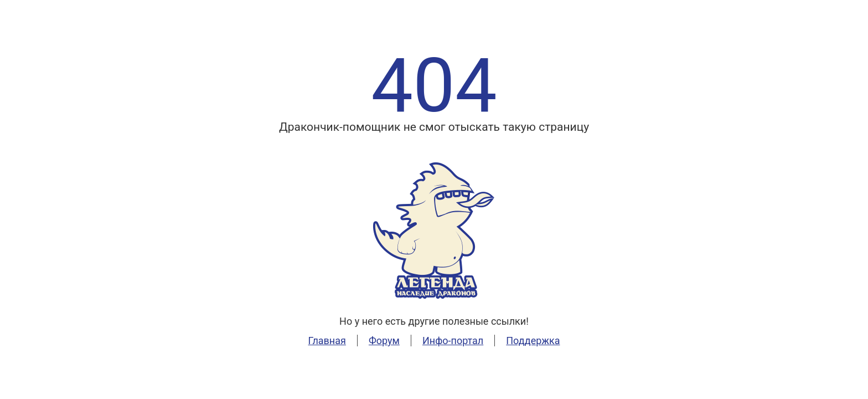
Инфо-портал (453, 341)
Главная (327, 341)
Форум (384, 341)
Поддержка (533, 341)
